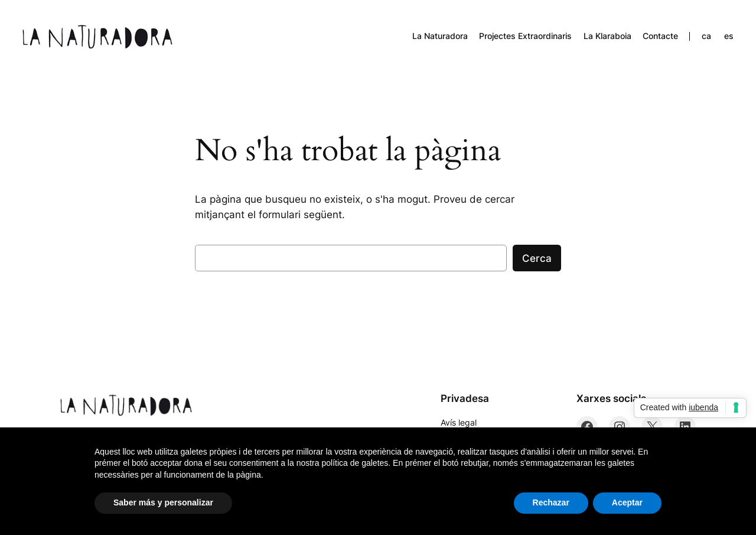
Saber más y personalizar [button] (163, 502)
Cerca (537, 258)
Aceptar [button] (627, 502)
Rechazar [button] (551, 502)
